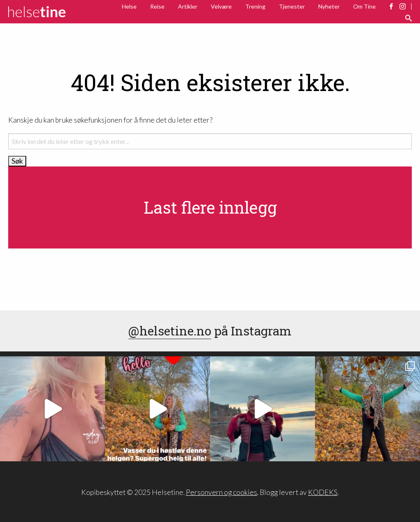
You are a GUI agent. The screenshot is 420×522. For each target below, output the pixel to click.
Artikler (188, 6)
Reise (157, 6)
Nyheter (329, 6)
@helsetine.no (170, 331)
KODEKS (323, 492)
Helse (129, 6)
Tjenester (292, 6)
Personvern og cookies (221, 492)
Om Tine (364, 6)
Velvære (221, 6)
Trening (255, 6)
